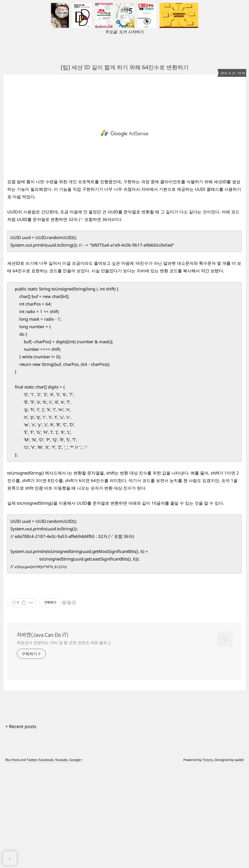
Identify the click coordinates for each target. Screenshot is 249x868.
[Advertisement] (124, 142)
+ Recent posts (21, 827)
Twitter (32, 860)
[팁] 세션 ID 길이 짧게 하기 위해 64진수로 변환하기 (125, 67)
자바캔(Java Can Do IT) (43, 735)
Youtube (61, 860)
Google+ (76, 860)
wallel (239, 860)
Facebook (46, 860)
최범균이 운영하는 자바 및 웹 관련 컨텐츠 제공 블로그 (64, 743)
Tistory (208, 860)
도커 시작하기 (132, 32)
